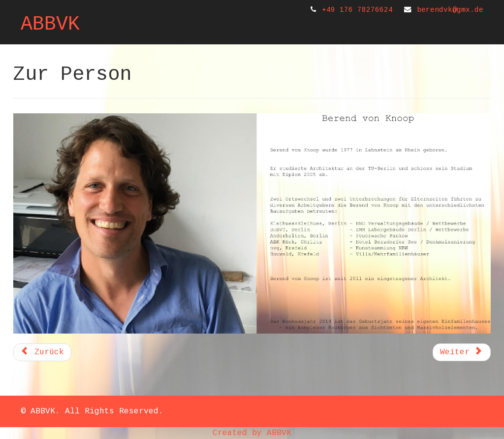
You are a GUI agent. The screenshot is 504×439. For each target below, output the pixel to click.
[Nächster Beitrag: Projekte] (462, 352)
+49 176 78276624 (357, 10)
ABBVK (50, 24)
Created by (240, 433)
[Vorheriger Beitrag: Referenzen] (42, 352)
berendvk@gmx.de (450, 10)
